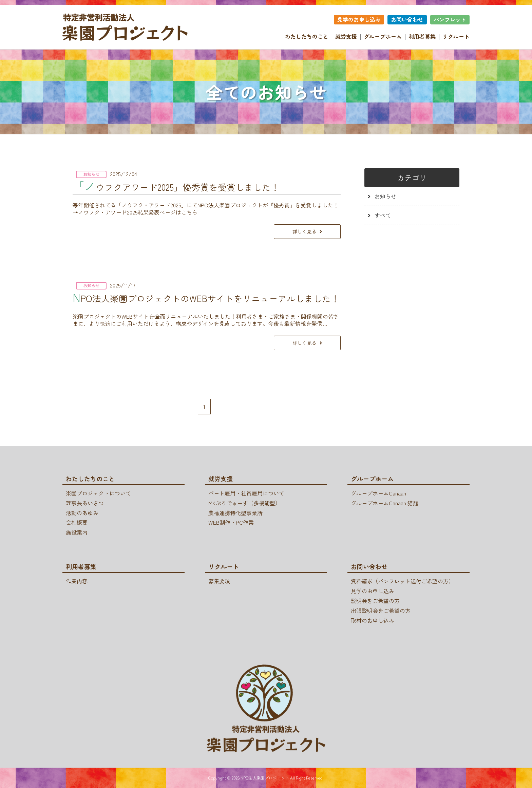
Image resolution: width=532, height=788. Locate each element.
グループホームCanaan (378, 493)
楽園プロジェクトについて (98, 493)
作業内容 (77, 581)
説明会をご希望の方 (375, 601)
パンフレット (450, 19)
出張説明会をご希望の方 (381, 611)
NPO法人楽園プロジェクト (265, 778)
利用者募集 (422, 36)
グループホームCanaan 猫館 (385, 503)
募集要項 (219, 581)
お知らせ (385, 196)
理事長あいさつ (85, 503)
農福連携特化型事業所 (235, 513)
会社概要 (77, 522)
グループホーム (383, 36)
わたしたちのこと (307, 36)
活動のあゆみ (82, 513)
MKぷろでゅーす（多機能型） (244, 503)
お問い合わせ (407, 19)
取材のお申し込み (373, 620)
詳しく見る (304, 231)
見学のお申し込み (359, 19)
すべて (383, 215)
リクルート (456, 36)
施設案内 (77, 532)
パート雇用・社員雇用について (246, 493)
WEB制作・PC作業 (231, 522)
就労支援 (346, 36)
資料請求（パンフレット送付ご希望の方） (402, 581)
